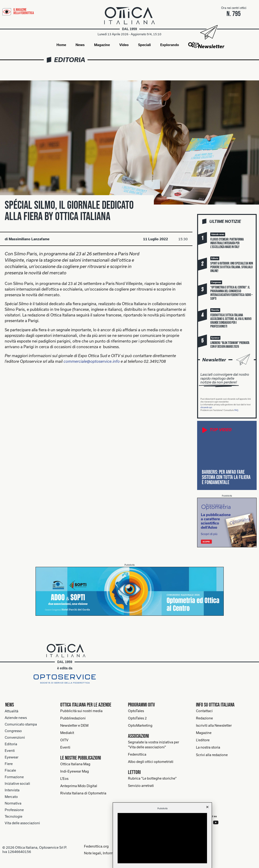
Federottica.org (95, 846)
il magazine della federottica (24, 11)
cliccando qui (206, 408)
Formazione (14, 777)
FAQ (236, 410)
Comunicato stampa (21, 724)
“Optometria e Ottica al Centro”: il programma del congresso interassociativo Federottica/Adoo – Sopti (231, 293)
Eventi (10, 751)
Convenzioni (15, 738)
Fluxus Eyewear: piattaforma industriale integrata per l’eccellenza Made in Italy (227, 243)
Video (124, 45)
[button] (191, 45)
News (80, 45)
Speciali (144, 45)
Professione (14, 810)
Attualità (12, 711)
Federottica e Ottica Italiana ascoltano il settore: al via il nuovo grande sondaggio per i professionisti (231, 321)
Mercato (11, 797)
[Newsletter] (209, 32)
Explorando (170, 45)
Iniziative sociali (17, 784)
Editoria (70, 60)
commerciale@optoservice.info (92, 362)
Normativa (13, 803)
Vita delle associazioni (22, 823)
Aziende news (16, 718)
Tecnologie (14, 817)
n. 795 (234, 14)
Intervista (12, 790)
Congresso (13, 731)
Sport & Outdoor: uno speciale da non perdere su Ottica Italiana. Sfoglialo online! (232, 267)
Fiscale (10, 771)
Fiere (9, 764)
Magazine (102, 45)
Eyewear (12, 757)
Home (61, 45)
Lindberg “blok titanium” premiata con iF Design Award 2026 (230, 345)
